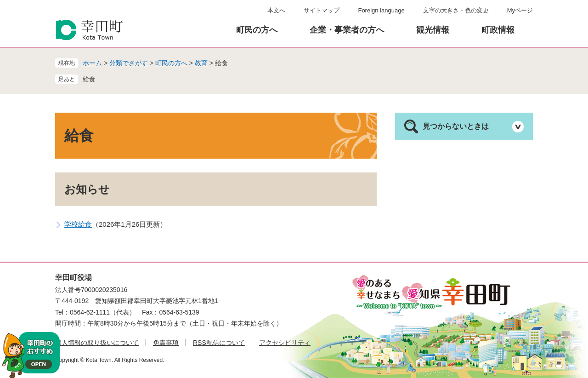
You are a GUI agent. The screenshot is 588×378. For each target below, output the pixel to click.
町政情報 (498, 30)
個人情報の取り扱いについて (97, 343)
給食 (89, 79)
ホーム (92, 63)
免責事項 (166, 343)
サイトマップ (322, 10)
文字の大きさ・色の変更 (456, 10)
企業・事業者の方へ (347, 30)
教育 (201, 63)
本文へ (276, 10)
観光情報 (433, 30)
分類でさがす (129, 63)
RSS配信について (219, 343)
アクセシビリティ (285, 343)
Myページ (520, 10)
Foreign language (381, 10)
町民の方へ (257, 30)
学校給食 (78, 224)
